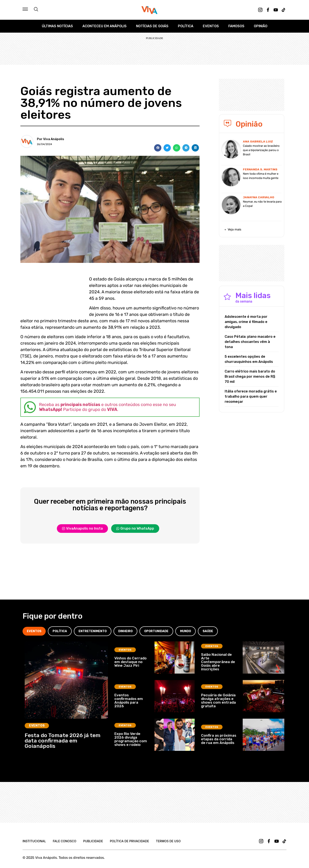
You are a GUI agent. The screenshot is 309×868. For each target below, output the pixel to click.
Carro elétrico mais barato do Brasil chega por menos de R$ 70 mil (250, 376)
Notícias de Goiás (152, 26)
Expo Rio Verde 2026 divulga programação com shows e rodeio (131, 739)
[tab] (34, 631)
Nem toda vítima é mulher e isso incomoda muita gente (261, 176)
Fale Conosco (64, 841)
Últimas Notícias (57, 26)
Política (186, 26)
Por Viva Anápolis (51, 139)
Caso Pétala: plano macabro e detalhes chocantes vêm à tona (250, 342)
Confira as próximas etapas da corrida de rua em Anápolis (219, 739)
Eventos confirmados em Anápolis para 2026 (129, 701)
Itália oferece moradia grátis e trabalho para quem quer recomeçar (251, 396)
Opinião (261, 26)
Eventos (211, 26)
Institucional (34, 841)
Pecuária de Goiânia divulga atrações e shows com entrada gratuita (218, 701)
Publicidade (93, 841)
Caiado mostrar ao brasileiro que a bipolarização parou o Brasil (261, 150)
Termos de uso (168, 841)
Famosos (236, 26)
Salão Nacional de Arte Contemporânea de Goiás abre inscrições (218, 662)
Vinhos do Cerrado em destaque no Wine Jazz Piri (130, 662)
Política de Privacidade (130, 841)
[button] (158, 148)
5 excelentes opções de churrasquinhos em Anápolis (249, 359)
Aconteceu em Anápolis (105, 26)
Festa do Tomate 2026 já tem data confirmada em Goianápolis (63, 741)
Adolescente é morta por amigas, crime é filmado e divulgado (246, 322)
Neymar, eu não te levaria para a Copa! (262, 204)
